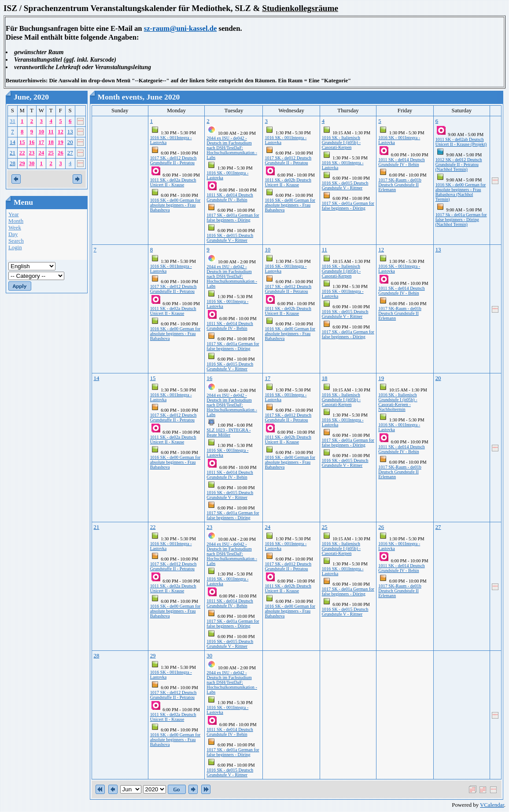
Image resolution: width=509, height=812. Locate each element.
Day (13, 234)
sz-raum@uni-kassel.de (181, 28)
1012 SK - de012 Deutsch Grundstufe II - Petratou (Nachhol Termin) (459, 164)
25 (51, 153)
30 (32, 163)
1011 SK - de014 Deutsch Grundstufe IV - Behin (230, 197)
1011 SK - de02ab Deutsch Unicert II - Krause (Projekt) (461, 142)
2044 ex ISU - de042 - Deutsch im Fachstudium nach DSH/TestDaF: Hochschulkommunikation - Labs (232, 148)
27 (70, 153)
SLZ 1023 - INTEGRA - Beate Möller (229, 432)
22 (22, 153)
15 (22, 142)
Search (16, 241)
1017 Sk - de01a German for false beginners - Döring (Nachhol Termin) (461, 220)
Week (15, 228)
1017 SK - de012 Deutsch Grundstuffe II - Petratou (173, 160)
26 (61, 153)
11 (51, 132)
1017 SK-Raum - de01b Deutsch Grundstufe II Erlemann (400, 185)
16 (32, 142)
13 (70, 132)
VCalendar (492, 805)
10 (41, 132)
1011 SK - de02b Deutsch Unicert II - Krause (288, 182)
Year (14, 214)
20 (70, 142)
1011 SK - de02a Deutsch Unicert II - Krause (173, 182)
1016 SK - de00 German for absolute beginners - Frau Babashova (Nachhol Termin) (461, 192)
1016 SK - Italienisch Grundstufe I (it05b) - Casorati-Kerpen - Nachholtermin (398, 402)
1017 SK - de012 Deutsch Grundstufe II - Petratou (288, 160)
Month (16, 221)
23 (32, 153)
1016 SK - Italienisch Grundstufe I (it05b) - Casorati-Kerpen (341, 142)
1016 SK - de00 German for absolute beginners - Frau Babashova (175, 205)
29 (22, 163)
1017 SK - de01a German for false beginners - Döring (233, 218)
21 (13, 153)
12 (61, 132)
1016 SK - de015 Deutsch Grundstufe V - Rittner (230, 238)
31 (13, 121)
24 (41, 153)
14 (13, 142)
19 (61, 142)
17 (41, 142)
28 (13, 163)
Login (15, 247)
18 (51, 142)
